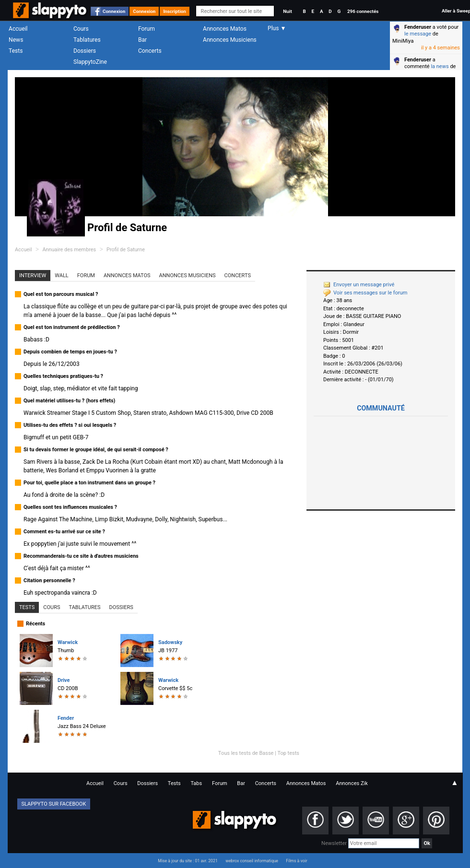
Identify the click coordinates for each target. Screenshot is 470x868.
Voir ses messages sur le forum (365, 293)
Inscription (175, 11)
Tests (16, 51)
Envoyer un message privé (359, 285)
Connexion (114, 11)
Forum (147, 29)
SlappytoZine (90, 62)
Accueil (18, 29)
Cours (81, 29)
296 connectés (363, 11)
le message (418, 34)
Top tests (288, 753)
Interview (33, 276)
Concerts (150, 51)
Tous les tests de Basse (246, 753)
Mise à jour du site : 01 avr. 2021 (188, 861)
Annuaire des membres (69, 250)
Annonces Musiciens (230, 40)
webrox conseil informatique (252, 861)
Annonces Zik (352, 783)
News (16, 40)
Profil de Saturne (126, 250)
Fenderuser (418, 27)
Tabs (196, 783)
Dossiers (85, 51)
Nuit (287, 11)
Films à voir (296, 861)
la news (440, 66)
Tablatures (87, 40)
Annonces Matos (225, 29)
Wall (62, 276)
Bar (142, 40)
